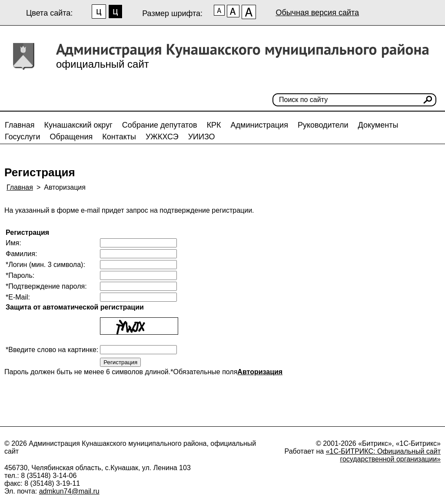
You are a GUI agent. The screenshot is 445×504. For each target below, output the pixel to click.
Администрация (259, 125)
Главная (20, 125)
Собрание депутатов (160, 125)
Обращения (71, 137)
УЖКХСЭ (162, 137)
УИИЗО (202, 137)
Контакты (119, 137)
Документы (378, 125)
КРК (214, 125)
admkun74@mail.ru (69, 491)
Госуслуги (22, 137)
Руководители (323, 125)
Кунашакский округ (78, 125)
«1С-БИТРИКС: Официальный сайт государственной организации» (383, 455)
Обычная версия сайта (317, 13)
